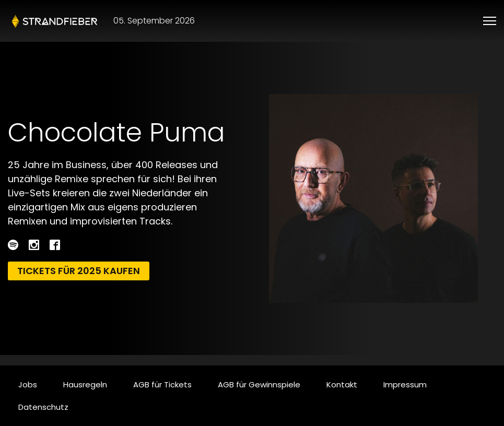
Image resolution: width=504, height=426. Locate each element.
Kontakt (342, 384)
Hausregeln (85, 384)
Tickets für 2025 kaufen (79, 271)
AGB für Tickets (162, 384)
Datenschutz (43, 407)
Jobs (28, 384)
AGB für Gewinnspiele (259, 384)
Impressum (405, 384)
